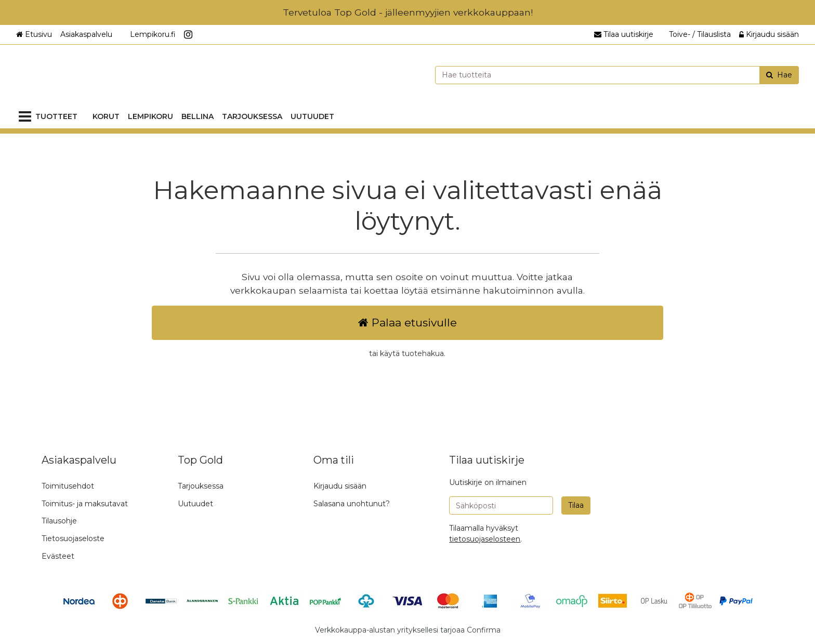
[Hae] (779, 75)
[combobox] (617, 75)
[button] (485, 539)
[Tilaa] (576, 505)
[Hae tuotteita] (617, 75)
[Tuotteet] (50, 117)
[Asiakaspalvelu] (90, 35)
